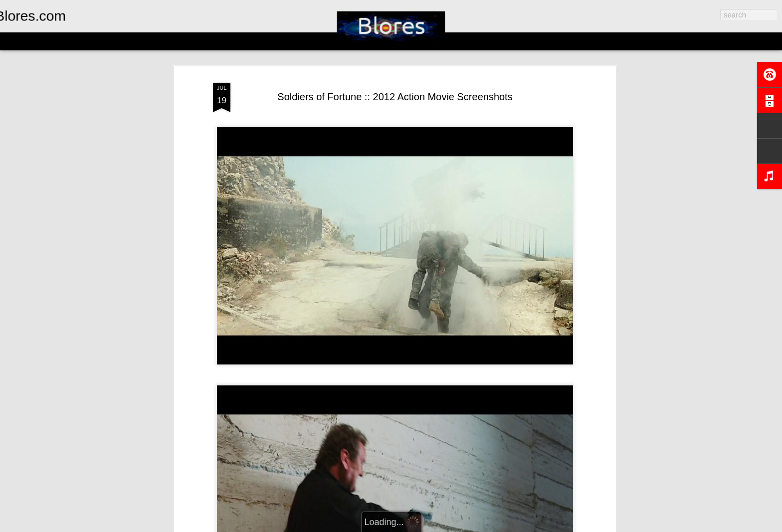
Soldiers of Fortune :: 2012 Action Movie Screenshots (395, 97)
